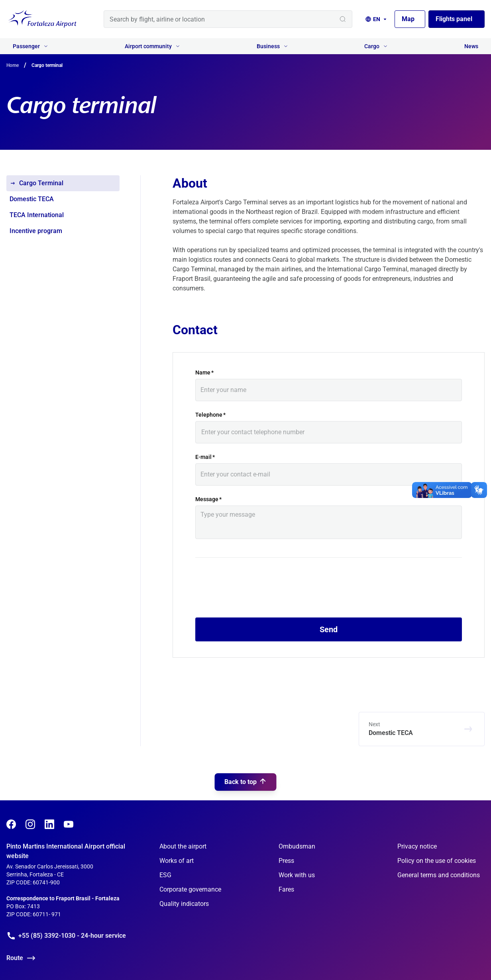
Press (286, 861)
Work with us (297, 875)
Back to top (246, 747)
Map (408, 19)
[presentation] (256, 592)
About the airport (183, 846)
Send (329, 629)
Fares (286, 889)
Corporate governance (190, 889)
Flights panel (454, 19)
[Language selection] (377, 19)
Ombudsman (297, 846)
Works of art (177, 861)
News (471, 46)
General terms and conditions (439, 875)
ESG (165, 875)
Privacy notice (417, 846)
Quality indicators (184, 904)
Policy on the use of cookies (437, 861)
